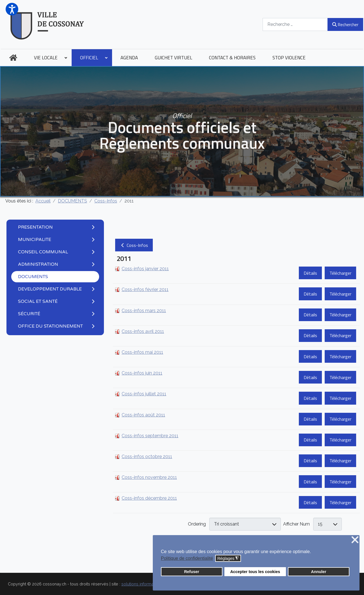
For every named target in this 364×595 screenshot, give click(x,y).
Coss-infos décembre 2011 (149, 498)
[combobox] (295, 24)
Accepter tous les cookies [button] (255, 572)
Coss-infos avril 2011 (143, 331)
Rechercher (345, 24)
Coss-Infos (134, 245)
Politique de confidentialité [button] (187, 558)
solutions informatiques (143, 584)
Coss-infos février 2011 (145, 289)
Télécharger (340, 273)
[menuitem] (13, 58)
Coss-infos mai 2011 (142, 352)
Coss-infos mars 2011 (144, 311)
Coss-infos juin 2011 (142, 373)
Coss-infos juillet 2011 (144, 394)
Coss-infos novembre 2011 (149, 477)
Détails (310, 273)
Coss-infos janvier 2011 (145, 269)
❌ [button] (355, 540)
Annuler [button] (319, 572)
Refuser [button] (192, 572)
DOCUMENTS (33, 277)
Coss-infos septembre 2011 (150, 436)
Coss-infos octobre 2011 (147, 457)
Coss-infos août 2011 (143, 415)
